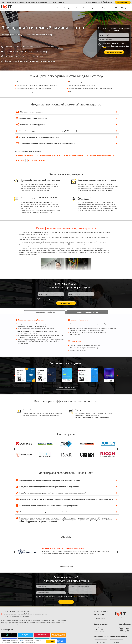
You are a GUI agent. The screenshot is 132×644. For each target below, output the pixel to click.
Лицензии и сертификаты (28, 2)
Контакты (61, 2)
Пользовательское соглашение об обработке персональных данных (25, 614)
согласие (117, 45)
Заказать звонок (123, 2)
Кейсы (9, 2)
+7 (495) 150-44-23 (92, 2)
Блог (4, 2)
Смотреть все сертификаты (66, 388)
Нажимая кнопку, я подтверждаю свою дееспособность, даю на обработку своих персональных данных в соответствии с (115, 46)
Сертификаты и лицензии (66, 363)
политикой (105, 48)
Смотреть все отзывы (66, 566)
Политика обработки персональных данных (17, 611)
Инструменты (43, 2)
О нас (55, 2)
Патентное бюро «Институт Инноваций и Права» (63, 548)
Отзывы (15, 2)
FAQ (50, 2)
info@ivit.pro (107, 2)
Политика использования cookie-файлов (16, 616)
